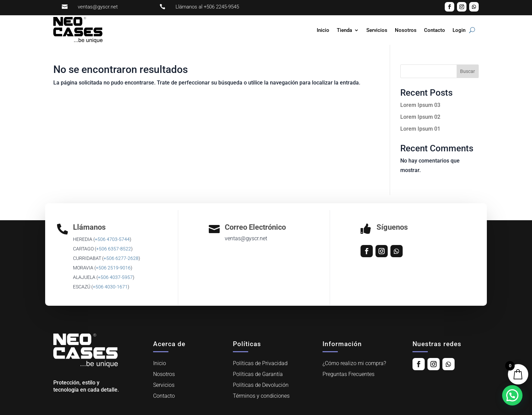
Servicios (377, 30)
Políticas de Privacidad (260, 363)
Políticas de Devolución (261, 385)
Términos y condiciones (261, 396)
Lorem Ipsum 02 (420, 117)
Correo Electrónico (255, 227)
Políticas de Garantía (258, 374)
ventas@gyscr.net (98, 7)
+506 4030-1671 (110, 287)
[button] (512, 395)
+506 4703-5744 (112, 239)
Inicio (323, 30)
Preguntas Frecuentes (348, 374)
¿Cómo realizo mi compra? (354, 363)
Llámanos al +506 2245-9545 (207, 7)
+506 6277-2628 (121, 258)
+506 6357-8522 (114, 249)
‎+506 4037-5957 (115, 277)
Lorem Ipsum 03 (420, 105)
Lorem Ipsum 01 (420, 129)
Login (459, 30)
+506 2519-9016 (113, 268)
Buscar (467, 71)
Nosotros (406, 30)
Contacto (435, 30)
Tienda (344, 30)
